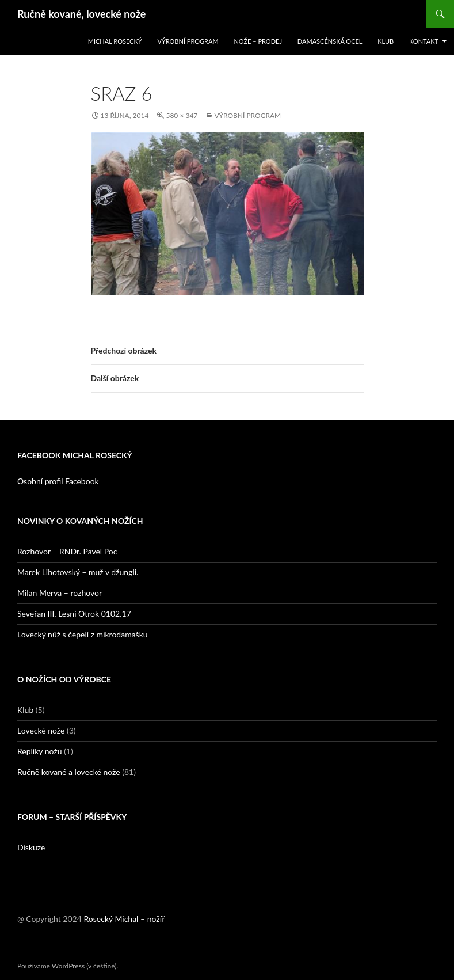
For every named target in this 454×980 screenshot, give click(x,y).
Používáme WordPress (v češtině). (68, 966)
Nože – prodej (258, 41)
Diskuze (31, 847)
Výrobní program (188, 41)
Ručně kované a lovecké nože (69, 772)
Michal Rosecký (115, 41)
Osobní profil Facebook (58, 481)
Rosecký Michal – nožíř (124, 919)
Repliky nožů (40, 751)
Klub (386, 41)
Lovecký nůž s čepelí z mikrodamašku (83, 634)
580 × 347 (182, 115)
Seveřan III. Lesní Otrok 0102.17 (74, 614)
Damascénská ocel (330, 41)
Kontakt (424, 41)
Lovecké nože (41, 730)
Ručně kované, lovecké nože (81, 14)
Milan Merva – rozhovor (60, 593)
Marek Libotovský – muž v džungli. (78, 572)
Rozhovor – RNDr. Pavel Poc (67, 551)
